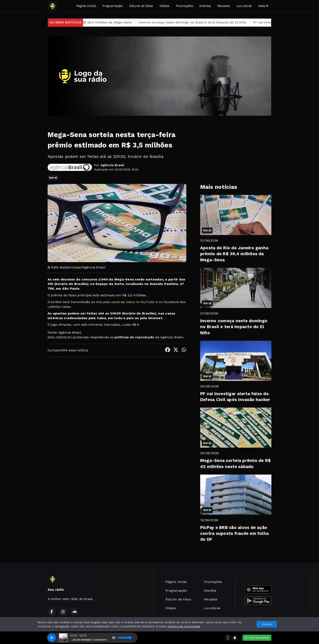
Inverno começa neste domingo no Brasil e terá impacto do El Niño (197, 22)
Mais (263, 6)
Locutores (244, 6)
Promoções (184, 6)
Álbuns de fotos (141, 6)
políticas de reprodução (134, 337)
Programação (112, 6)
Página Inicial (86, 6)
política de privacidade (184, 626)
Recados (224, 6)
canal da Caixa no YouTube (132, 302)
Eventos (205, 6)
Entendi (267, 624)
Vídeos (164, 6)
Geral (53, 178)
